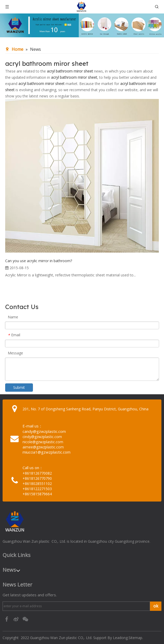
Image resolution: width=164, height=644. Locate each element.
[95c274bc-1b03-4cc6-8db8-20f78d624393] (82, 25)
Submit (19, 387)
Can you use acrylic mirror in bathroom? (39, 261)
